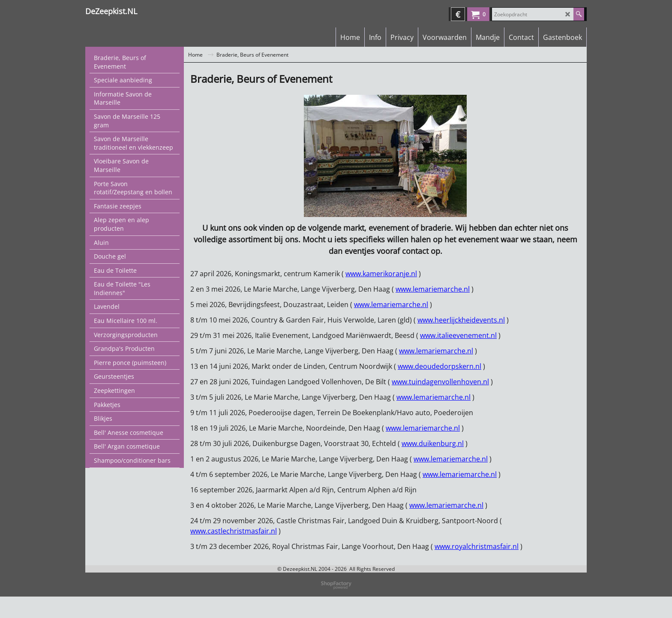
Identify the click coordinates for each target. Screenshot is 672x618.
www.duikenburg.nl (433, 443)
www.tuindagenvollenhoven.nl (440, 382)
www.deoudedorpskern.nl (439, 366)
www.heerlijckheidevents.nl (461, 320)
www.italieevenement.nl (458, 335)
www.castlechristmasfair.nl (234, 531)
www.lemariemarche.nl (433, 289)
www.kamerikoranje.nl (381, 274)
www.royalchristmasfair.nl (477, 546)
